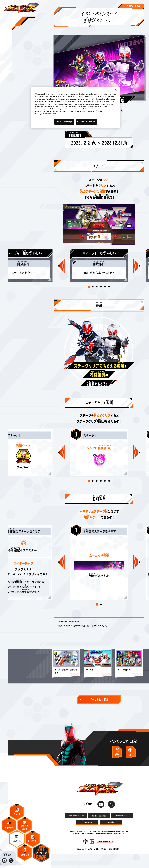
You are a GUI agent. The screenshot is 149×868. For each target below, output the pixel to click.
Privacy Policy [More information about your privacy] (49, 114)
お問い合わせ (87, 835)
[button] (89, 293)
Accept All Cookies (86, 122)
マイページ (41, 856)
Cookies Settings (99, 829)
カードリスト (33, 842)
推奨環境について (122, 829)
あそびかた (9, 828)
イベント (17, 842)
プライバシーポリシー (76, 829)
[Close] (116, 90)
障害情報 (111, 835)
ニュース (17, 815)
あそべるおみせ (25, 828)
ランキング (25, 856)
